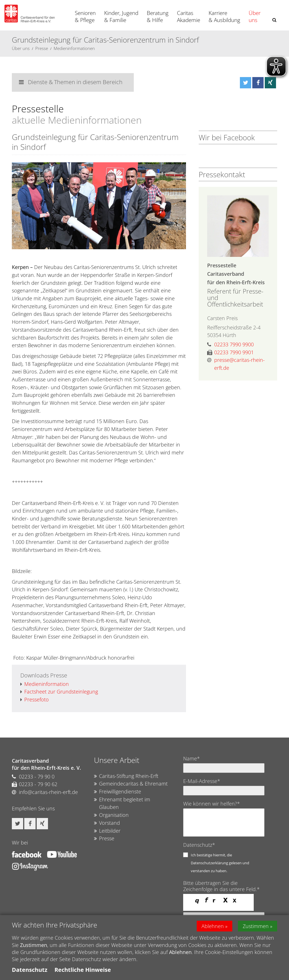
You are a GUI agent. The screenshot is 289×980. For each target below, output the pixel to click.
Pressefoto (35, 700)
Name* (191, 758)
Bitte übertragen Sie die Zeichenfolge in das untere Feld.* (221, 886)
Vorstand (107, 823)
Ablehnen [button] (213, 926)
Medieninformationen (74, 48)
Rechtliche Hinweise (83, 970)
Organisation (111, 815)
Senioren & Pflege (85, 17)
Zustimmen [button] (256, 926)
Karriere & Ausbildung (224, 17)
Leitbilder (107, 831)
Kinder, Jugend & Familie (121, 17)
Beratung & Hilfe (158, 17)
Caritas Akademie (189, 17)
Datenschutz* (199, 845)
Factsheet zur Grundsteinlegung (59, 692)
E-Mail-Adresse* (202, 781)
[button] (274, 20)
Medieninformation (45, 684)
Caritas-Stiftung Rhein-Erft (126, 776)
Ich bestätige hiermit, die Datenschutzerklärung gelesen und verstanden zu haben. (220, 863)
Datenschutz (30, 970)
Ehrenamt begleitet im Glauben (122, 803)
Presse (42, 48)
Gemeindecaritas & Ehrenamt (131, 784)
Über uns (255, 17)
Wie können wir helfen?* (212, 804)
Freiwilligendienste (118, 792)
